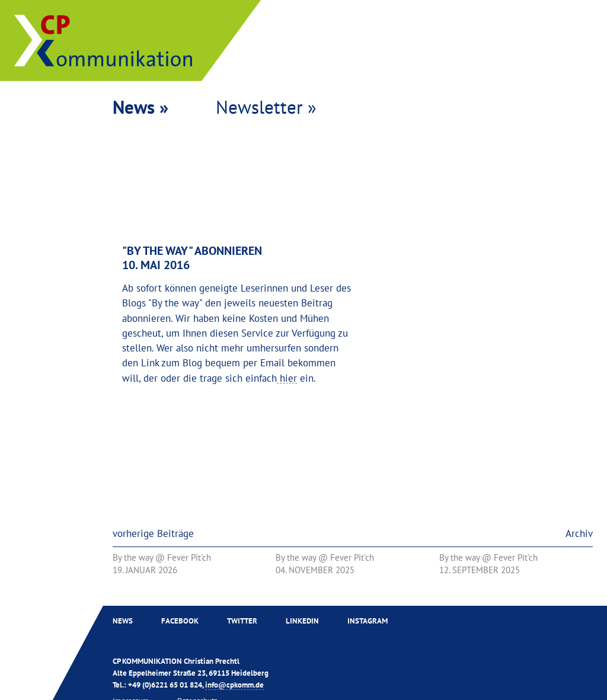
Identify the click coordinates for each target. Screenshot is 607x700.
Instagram (368, 621)
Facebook (180, 621)
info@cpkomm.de (234, 685)
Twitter (242, 621)
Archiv (579, 533)
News (123, 621)
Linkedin (302, 621)
